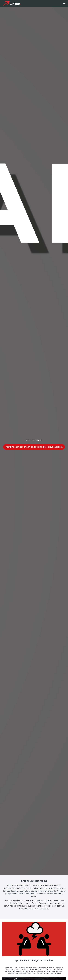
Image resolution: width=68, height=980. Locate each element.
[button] (64, 3)
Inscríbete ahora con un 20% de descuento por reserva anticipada (34, 447)
